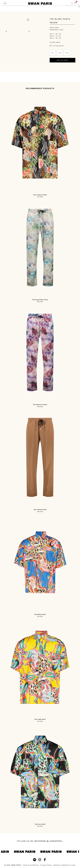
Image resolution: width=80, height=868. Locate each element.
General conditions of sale (64, 865)
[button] (79, 6)
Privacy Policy (46, 865)
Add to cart (62, 60)
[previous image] (6, 31)
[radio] (53, 53)
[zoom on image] (28, 20)
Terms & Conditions (31, 865)
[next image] (29, 31)
